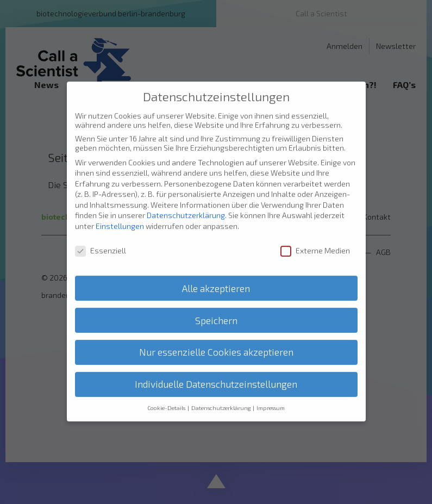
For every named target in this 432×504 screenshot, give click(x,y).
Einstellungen (120, 217)
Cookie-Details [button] (167, 399)
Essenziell (101, 241)
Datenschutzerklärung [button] (221, 399)
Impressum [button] (271, 399)
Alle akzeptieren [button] (216, 279)
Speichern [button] (216, 311)
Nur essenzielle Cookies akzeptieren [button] (216, 343)
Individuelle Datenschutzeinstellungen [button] (216, 375)
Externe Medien (315, 241)
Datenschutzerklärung (186, 206)
